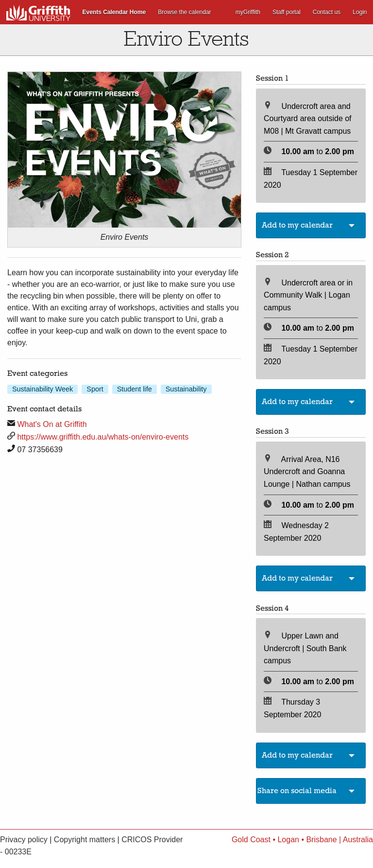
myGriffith (248, 12)
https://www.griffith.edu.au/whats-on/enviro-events (103, 437)
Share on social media (297, 791)
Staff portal (287, 12)
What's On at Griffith (52, 424)
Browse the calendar (184, 12)
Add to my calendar (297, 225)
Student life (135, 389)
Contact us (327, 12)
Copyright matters (85, 840)
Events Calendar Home (114, 12)
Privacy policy (24, 840)
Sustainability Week (42, 389)
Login (360, 12)
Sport (95, 389)
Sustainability (186, 389)
